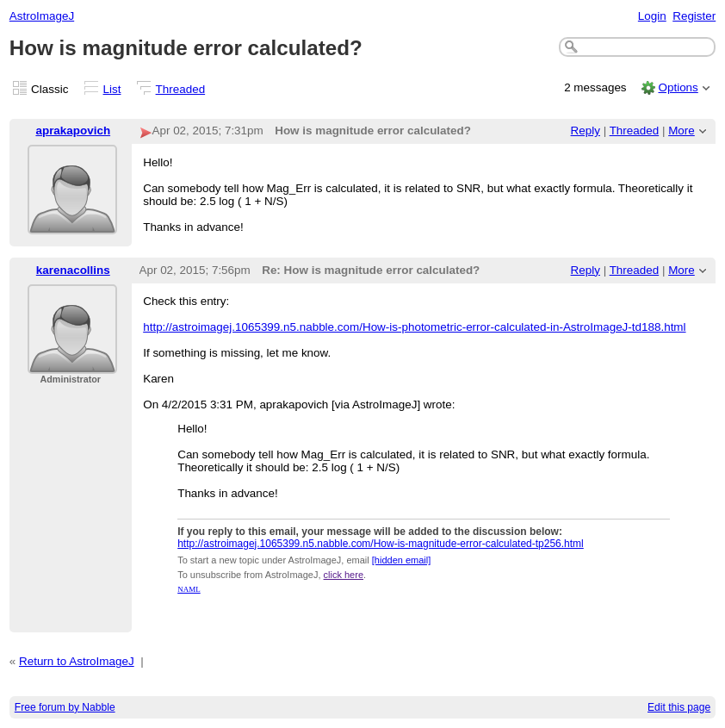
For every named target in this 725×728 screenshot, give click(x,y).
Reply (586, 131)
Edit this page (679, 707)
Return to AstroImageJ (77, 661)
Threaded (181, 89)
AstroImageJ (42, 16)
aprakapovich (73, 131)
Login (652, 16)
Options (678, 87)
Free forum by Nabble (65, 707)
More (682, 131)
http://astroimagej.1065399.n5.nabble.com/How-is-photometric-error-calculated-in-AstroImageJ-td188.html (414, 327)
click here (344, 575)
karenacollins (73, 270)
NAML (189, 589)
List (112, 89)
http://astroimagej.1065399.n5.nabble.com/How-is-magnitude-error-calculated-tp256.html (381, 544)
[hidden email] (402, 560)
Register (694, 16)
